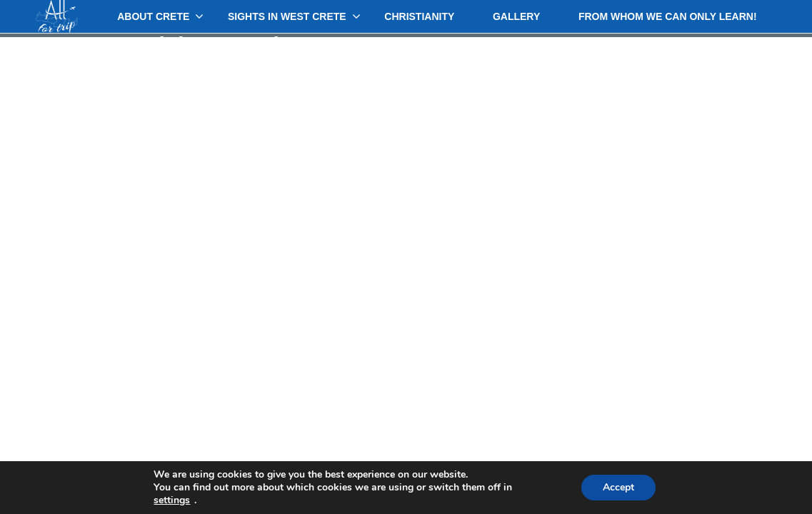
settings (172, 500)
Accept (618, 487)
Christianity (419, 16)
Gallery (516, 16)
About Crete (153, 16)
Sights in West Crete (287, 16)
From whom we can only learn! (668, 16)
